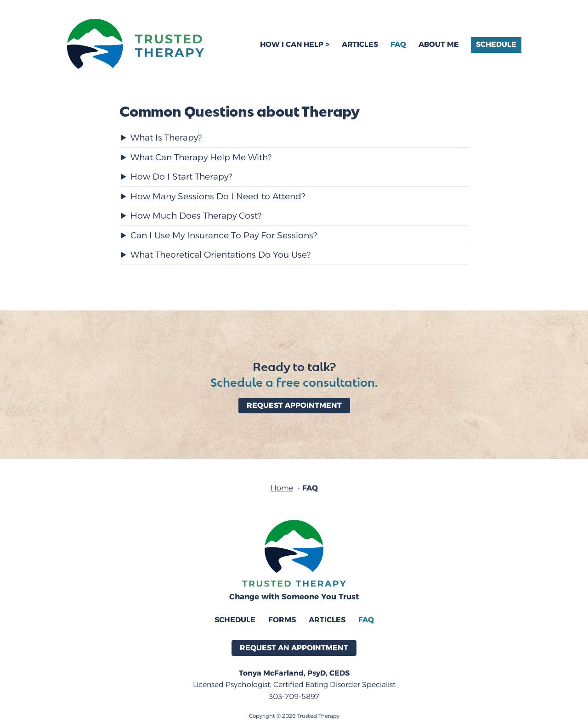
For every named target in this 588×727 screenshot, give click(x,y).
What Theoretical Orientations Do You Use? (220, 256)
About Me (439, 44)
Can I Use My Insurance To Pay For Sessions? (224, 236)
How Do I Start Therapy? (181, 178)
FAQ (398, 44)
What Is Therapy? (166, 138)
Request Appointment (294, 405)
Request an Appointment (294, 648)
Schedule (496, 44)
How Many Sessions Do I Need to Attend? (218, 197)
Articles (360, 44)
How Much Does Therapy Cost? (196, 217)
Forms (282, 620)
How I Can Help (292, 44)
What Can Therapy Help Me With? (201, 158)
